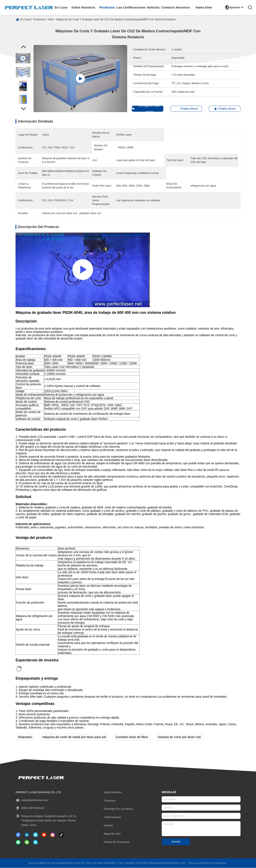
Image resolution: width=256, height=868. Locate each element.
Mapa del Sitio (112, 834)
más (51, 20)
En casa (26, 20)
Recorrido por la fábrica (118, 809)
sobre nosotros (83, 7)
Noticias (108, 826)
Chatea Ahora (204, 7)
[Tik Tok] (44, 835)
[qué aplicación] (18, 843)
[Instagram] (53, 835)
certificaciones (112, 818)
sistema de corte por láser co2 (179, 737)
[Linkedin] (27, 835)
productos (107, 7)
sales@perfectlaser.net (32, 801)
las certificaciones (131, 7)
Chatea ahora (223, 109)
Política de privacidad (116, 842)
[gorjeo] (35, 835)
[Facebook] (18, 835)
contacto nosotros (176, 7)
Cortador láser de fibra (132, 737)
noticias (153, 7)
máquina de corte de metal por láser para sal (74, 737)
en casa (61, 7)
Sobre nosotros (113, 793)
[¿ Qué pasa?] (35, 843)
